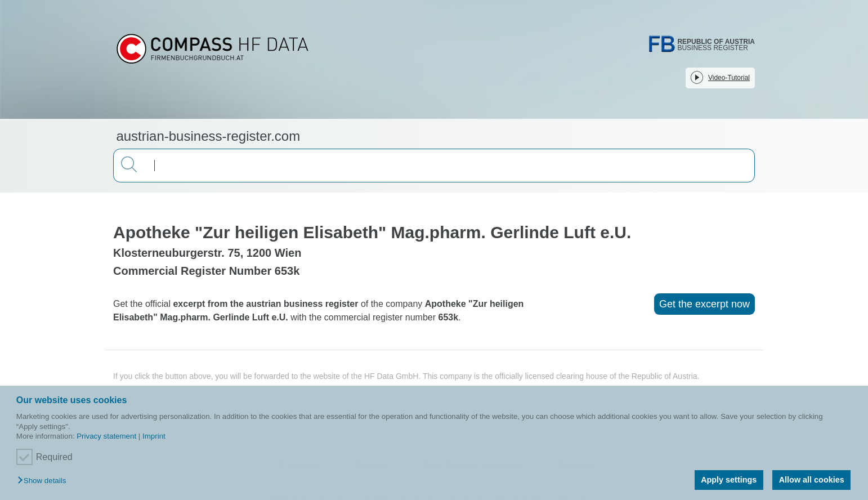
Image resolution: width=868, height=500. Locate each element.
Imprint (154, 436)
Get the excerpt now (704, 304)
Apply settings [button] (729, 480)
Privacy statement (106, 436)
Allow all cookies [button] (812, 480)
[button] (44, 481)
